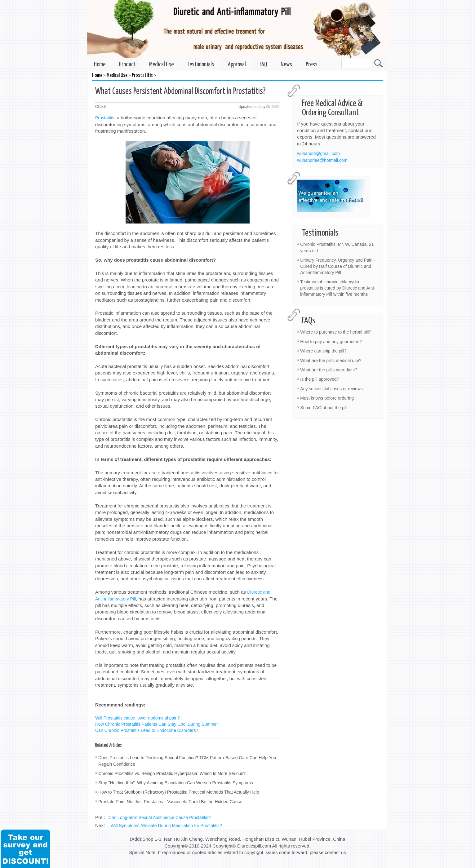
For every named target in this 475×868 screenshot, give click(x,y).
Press (312, 65)
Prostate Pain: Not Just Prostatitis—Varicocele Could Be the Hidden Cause (170, 802)
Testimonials (201, 65)
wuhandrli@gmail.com (318, 153)
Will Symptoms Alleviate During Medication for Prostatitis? (166, 826)
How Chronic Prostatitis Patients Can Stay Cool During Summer (157, 724)
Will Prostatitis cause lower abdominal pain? (138, 718)
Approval (237, 65)
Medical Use (161, 65)
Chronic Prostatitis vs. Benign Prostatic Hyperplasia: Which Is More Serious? (172, 773)
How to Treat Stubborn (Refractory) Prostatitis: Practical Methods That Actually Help (179, 792)
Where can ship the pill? (323, 351)
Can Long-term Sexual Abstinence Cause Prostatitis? (160, 817)
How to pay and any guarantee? (331, 342)
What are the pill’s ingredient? (329, 370)
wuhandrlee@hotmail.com (322, 160)
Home (100, 65)
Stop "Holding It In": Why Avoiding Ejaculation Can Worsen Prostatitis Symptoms (176, 783)
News (286, 65)
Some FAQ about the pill (324, 408)
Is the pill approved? (320, 379)
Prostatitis (142, 75)
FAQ (263, 65)
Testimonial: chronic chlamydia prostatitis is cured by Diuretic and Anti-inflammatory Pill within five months (338, 288)
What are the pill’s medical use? (331, 361)
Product (127, 65)
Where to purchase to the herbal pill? (336, 332)
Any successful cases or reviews (331, 389)
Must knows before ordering (327, 398)
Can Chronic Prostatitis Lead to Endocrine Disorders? (147, 730)
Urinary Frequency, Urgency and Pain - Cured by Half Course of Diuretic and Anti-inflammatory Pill (338, 266)
